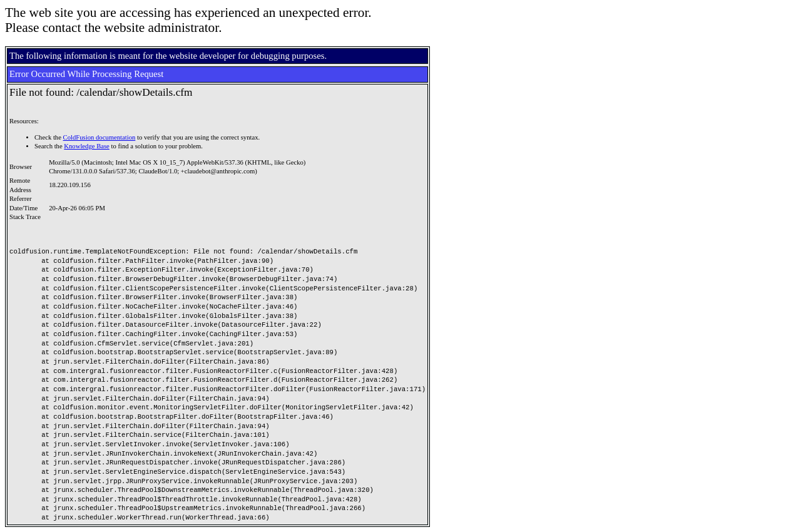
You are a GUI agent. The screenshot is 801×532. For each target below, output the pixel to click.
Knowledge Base (87, 146)
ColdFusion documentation (99, 137)
